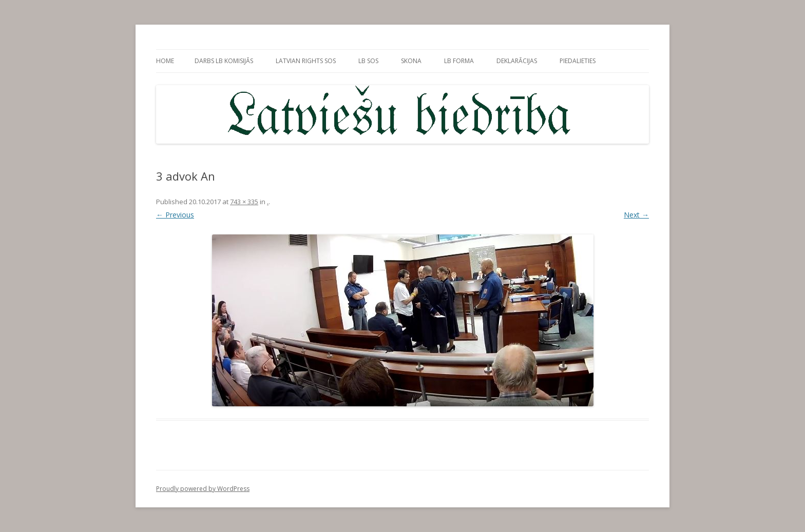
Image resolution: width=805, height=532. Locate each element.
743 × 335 (244, 202)
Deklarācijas (517, 61)
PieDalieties (578, 61)
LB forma (459, 61)
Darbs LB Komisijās (224, 61)
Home (165, 61)
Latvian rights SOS (306, 61)
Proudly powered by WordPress (203, 489)
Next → (636, 215)
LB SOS (368, 61)
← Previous (175, 215)
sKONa (411, 61)
